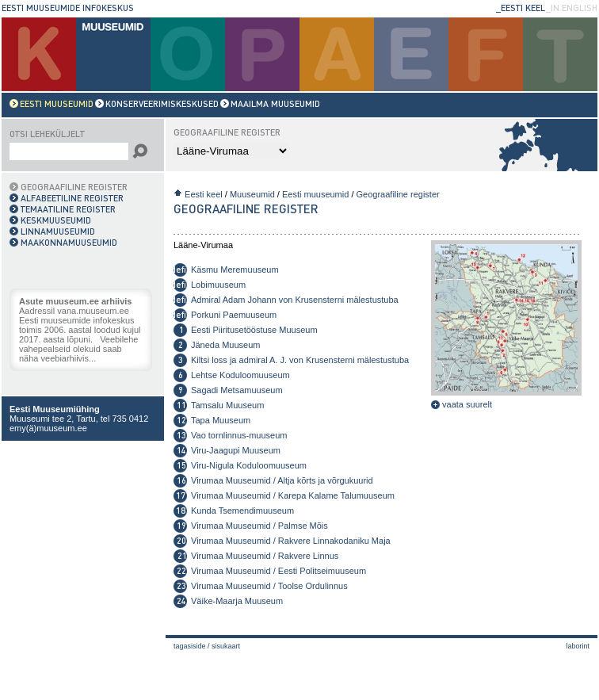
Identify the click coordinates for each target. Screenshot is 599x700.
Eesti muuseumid (315, 194)
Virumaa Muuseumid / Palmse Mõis (259, 526)
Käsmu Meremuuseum (235, 270)
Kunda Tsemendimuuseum (242, 511)
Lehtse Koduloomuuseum (240, 375)
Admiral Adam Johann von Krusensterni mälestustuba (295, 300)
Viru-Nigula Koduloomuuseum (249, 465)
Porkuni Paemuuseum (234, 315)
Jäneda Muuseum (225, 345)
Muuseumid (252, 194)
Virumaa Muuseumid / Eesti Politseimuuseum (279, 571)
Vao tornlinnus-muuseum (239, 435)
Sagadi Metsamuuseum (237, 390)
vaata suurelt (462, 404)
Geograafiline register (398, 194)
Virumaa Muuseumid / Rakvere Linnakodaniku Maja (291, 541)
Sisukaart (226, 646)
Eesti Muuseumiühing (55, 409)
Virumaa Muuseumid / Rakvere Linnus (265, 556)
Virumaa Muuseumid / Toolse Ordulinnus (269, 586)
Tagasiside (190, 646)
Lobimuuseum (218, 285)
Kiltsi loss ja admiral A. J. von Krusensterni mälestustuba (300, 360)
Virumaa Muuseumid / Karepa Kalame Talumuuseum (293, 495)
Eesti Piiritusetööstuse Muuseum (254, 330)
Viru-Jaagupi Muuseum (236, 450)
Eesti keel (204, 194)
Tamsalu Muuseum (227, 405)
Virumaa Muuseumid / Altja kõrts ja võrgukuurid (282, 480)
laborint (578, 646)
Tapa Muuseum (221, 420)
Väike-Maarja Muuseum (237, 601)
